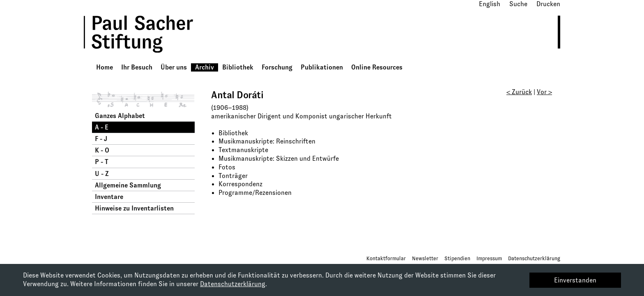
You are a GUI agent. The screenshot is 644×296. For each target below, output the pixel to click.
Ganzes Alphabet (120, 116)
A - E (102, 127)
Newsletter (425, 258)
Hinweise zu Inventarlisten (134, 208)
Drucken (548, 4)
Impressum (489, 258)
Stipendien (457, 258)
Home (105, 67)
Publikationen (322, 67)
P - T (102, 162)
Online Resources (377, 67)
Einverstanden (575, 280)
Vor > (544, 92)
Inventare (109, 197)
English (490, 4)
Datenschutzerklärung (534, 258)
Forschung (277, 67)
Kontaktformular (386, 258)
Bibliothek (238, 67)
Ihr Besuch (137, 67)
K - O (102, 150)
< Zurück (519, 92)
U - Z (102, 174)
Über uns (174, 67)
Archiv (205, 67)
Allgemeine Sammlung (128, 185)
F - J (101, 139)
